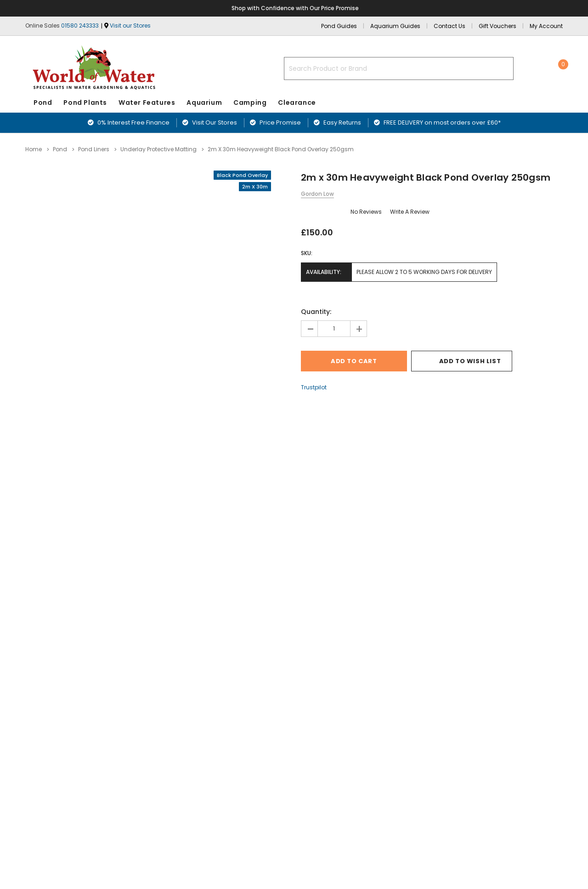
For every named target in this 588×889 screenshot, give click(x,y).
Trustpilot (314, 387)
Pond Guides (339, 26)
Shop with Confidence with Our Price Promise (296, 8)
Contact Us (449, 26)
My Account (546, 26)
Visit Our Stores (210, 123)
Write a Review (410, 212)
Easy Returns (337, 123)
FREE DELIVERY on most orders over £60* (437, 123)
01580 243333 (80, 26)
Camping (250, 103)
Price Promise (275, 123)
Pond (43, 103)
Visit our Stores (130, 26)
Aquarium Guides (395, 26)
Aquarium (204, 103)
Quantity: (316, 312)
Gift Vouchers (498, 26)
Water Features (147, 103)
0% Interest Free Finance (129, 123)
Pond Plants (85, 103)
